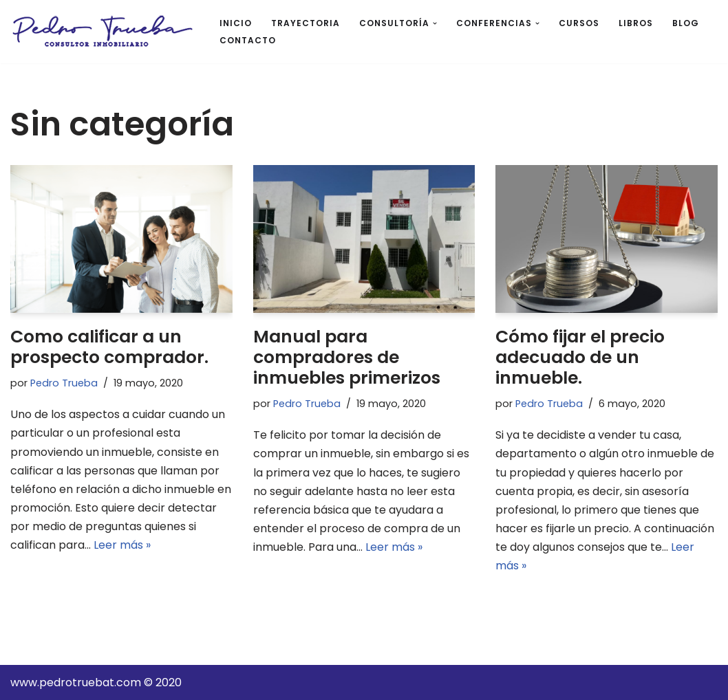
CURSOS (579, 23)
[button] (435, 23)
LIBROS (636, 23)
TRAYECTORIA (306, 23)
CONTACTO (248, 40)
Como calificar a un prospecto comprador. (109, 347)
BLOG (686, 23)
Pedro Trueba (64, 383)
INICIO (236, 23)
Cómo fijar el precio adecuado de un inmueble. (580, 357)
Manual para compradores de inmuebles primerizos (347, 357)
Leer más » (122, 545)
